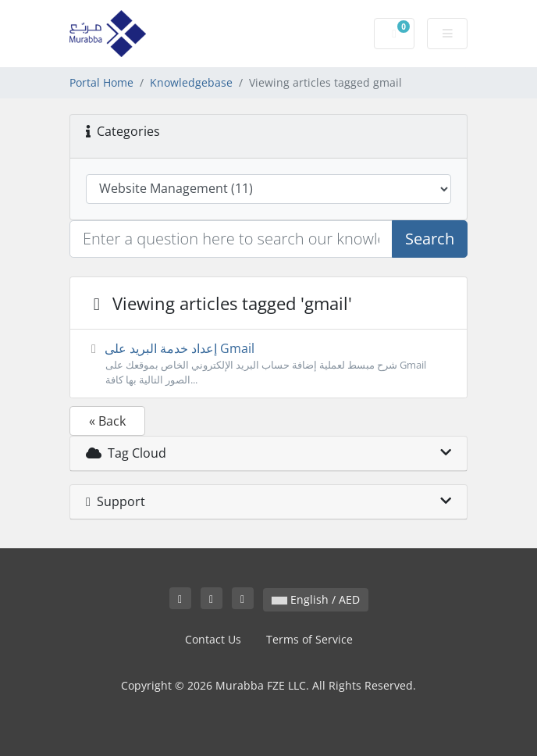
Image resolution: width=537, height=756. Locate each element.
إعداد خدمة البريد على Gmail (268, 364)
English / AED (316, 599)
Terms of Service (309, 639)
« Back (107, 421)
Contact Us (213, 639)
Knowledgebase (191, 82)
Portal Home (101, 82)
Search (430, 239)
